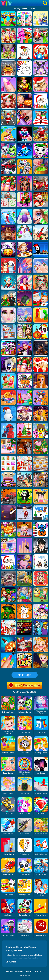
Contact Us (37, 971)
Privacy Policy (20, 971)
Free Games (9, 971)
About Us (29, 971)
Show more (11, 962)
